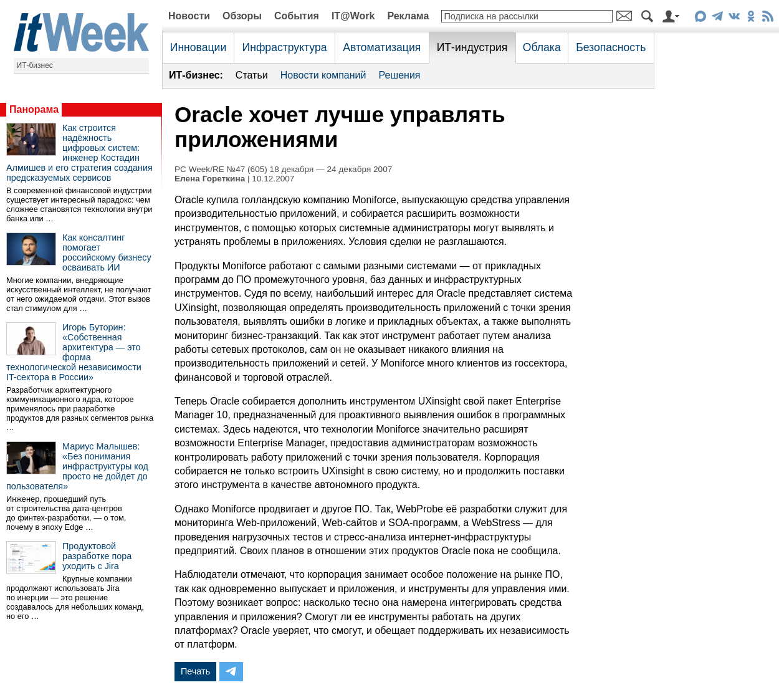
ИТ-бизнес (35, 65)
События (297, 16)
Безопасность (611, 47)
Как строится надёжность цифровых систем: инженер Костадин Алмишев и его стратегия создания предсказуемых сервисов (79, 153)
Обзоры (242, 16)
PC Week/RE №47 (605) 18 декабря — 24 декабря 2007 (283, 169)
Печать (195, 671)
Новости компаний (323, 75)
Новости (189, 16)
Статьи (252, 75)
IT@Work (353, 16)
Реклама (408, 16)
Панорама (34, 109)
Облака (542, 47)
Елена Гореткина (210, 179)
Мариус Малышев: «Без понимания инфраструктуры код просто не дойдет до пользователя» (77, 466)
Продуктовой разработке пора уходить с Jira (97, 556)
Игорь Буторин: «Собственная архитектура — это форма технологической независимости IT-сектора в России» (74, 352)
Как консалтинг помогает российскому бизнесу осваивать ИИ (107, 252)
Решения (399, 75)
